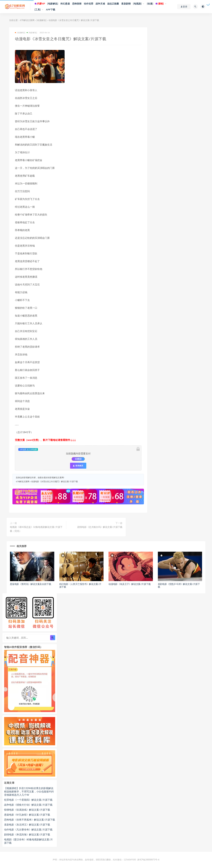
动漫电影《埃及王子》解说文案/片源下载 (130, 584)
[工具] (38, 10)
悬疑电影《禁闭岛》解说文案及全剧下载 (30, 584)
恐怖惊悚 (77, 4)
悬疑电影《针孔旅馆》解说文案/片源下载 (27, 815)
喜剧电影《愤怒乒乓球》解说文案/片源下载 (179, 585)
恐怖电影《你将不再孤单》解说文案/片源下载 (30, 820)
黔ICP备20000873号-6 (148, 860)
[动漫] (150, 4)
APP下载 (51, 10)
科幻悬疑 (65, 4)
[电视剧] (137, 4)
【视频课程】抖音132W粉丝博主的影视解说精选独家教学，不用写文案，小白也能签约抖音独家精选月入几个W (29, 791)
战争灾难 (100, 4)
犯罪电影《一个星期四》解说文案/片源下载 (28, 800)
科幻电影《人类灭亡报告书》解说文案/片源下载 (80, 585)
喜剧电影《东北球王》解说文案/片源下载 (27, 825)
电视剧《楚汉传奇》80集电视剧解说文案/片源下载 (28, 841)
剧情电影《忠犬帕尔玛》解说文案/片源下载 (100, 527)
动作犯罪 (89, 4)
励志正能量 (113, 4)
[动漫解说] (41, 20)
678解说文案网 (27, 20)
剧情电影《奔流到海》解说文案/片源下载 (27, 834)
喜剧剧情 (126, 4)
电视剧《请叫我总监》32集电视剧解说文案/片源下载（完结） (36, 529)
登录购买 (78, 466)
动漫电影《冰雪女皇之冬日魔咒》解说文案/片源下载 (54, 481)
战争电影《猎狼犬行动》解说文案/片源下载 (28, 805)
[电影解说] (53, 4)
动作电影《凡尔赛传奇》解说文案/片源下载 (28, 829)
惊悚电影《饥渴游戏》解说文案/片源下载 (27, 810)
